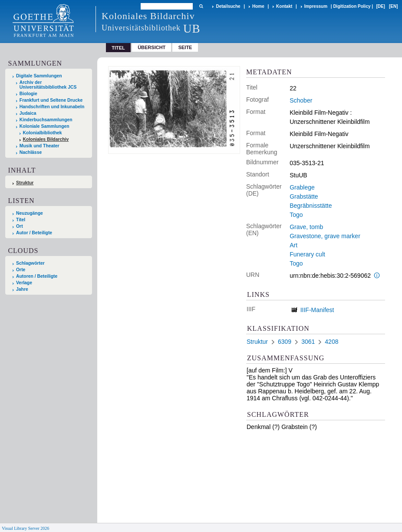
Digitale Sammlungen (39, 76)
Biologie (28, 94)
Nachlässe (31, 152)
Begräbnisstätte (311, 206)
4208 (331, 342)
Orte (21, 270)
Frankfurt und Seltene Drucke (51, 100)
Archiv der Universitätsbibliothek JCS (48, 85)
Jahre (22, 289)
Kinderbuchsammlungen (46, 120)
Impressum (316, 6)
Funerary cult (307, 254)
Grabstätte (304, 196)
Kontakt (284, 6)
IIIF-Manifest (317, 310)
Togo (296, 215)
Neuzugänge (30, 213)
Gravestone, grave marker (325, 236)
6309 (285, 342)
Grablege (302, 187)
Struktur (25, 183)
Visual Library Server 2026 (25, 528)
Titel (21, 220)
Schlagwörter (30, 263)
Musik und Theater (40, 146)
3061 (308, 342)
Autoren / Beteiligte (37, 276)
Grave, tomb (306, 227)
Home (258, 6)
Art (293, 245)
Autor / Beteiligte (34, 233)
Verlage (24, 283)
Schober (301, 100)
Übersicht (152, 47)
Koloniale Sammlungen (44, 126)
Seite (185, 47)
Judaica (28, 113)
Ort (20, 226)
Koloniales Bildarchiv (46, 139)
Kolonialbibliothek (43, 133)
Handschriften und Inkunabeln (52, 107)
